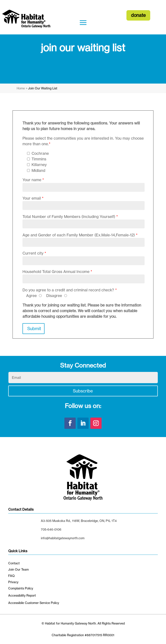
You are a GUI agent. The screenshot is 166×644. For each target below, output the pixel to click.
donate (138, 15)
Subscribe (83, 391)
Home (21, 88)
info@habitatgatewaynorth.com (63, 538)
